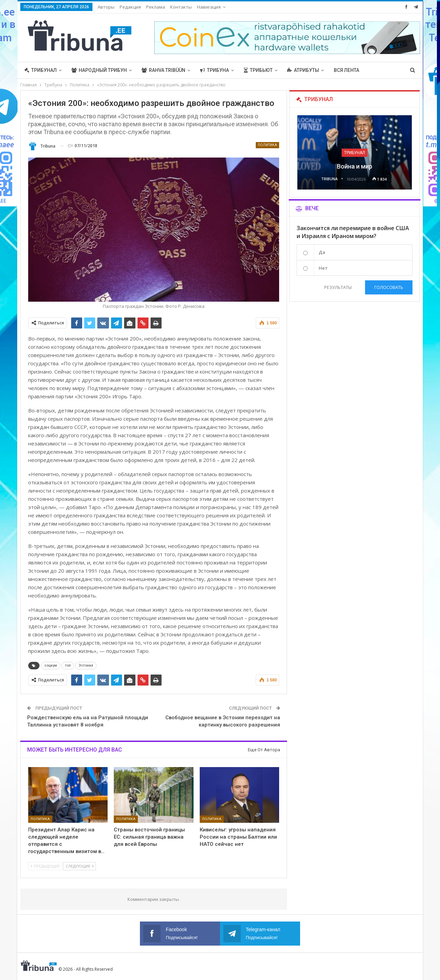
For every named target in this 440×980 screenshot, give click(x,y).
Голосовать (389, 287)
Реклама (156, 7)
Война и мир (355, 166)
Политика (267, 145)
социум (51, 665)
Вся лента (346, 70)
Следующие (80, 866)
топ (68, 665)
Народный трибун (99, 70)
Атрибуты (303, 70)
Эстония (86, 665)
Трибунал (41, 70)
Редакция (130, 7)
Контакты (181, 7)
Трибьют (258, 70)
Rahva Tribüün (163, 70)
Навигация (209, 7)
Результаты (338, 287)
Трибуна (214, 70)
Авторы (106, 7)
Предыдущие (45, 866)
